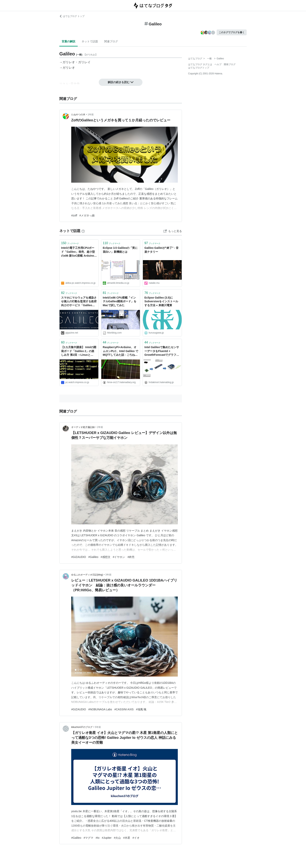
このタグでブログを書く (232, 32)
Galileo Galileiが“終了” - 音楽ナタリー (161, 250)
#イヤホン (119, 557)
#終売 (131, 557)
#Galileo (93, 557)
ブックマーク (70, 243)
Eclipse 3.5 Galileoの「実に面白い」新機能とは (120, 250)
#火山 (117, 838)
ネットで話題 (90, 41)
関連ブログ (111, 41)
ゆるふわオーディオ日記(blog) (87, 575)
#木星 (127, 838)
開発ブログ (230, 64)
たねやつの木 (78, 115)
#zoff (74, 215)
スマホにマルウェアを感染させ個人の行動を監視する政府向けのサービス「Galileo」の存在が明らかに (79, 302)
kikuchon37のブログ (82, 727)
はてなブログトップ (199, 68)
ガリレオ (69, 68)
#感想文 (106, 557)
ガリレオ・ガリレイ (76, 62)
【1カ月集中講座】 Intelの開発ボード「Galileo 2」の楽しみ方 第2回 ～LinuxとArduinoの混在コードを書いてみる (79, 351)
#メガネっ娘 (87, 215)
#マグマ (88, 838)
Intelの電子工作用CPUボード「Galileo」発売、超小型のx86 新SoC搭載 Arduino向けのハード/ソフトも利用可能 (79, 252)
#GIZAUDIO (79, 557)
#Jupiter (107, 838)
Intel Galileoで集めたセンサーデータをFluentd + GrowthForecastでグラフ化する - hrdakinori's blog (162, 351)
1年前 (91, 115)
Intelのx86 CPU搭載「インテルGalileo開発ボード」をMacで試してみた (120, 301)
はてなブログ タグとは (200, 64)
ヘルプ (218, 64)
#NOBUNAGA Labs (100, 709)
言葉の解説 (68, 41)
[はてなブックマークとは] (83, 231)
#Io (97, 838)
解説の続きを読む (121, 82)
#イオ (136, 838)
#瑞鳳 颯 (141, 709)
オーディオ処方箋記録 (83, 427)
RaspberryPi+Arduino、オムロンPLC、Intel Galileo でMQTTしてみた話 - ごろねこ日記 (121, 351)
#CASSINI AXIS (124, 709)
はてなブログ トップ (72, 16)
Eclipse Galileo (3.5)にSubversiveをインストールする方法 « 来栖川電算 (161, 301)
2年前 (100, 427)
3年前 (108, 575)
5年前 (98, 727)
